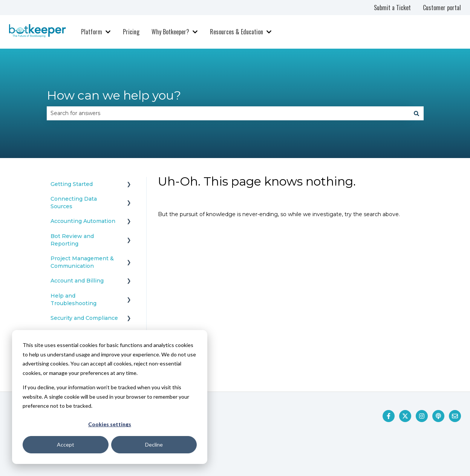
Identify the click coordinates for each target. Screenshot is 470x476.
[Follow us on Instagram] (422, 416)
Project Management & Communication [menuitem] (82, 262)
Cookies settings (110, 424)
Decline (154, 445)
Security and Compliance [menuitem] (84, 318)
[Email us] (455, 416)
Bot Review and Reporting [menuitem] (72, 240)
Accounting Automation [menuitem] (83, 221)
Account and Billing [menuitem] (77, 281)
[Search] (416, 113)
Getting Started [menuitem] (72, 184)
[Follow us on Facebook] (389, 416)
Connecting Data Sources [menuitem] (74, 203)
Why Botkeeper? (170, 32)
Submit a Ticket (392, 8)
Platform (92, 32)
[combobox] (228, 113)
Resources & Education (237, 32)
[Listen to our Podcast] (438, 416)
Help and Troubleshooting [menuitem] (73, 299)
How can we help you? (114, 95)
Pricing (131, 32)
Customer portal (442, 8)
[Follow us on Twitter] (405, 416)
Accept (66, 445)
